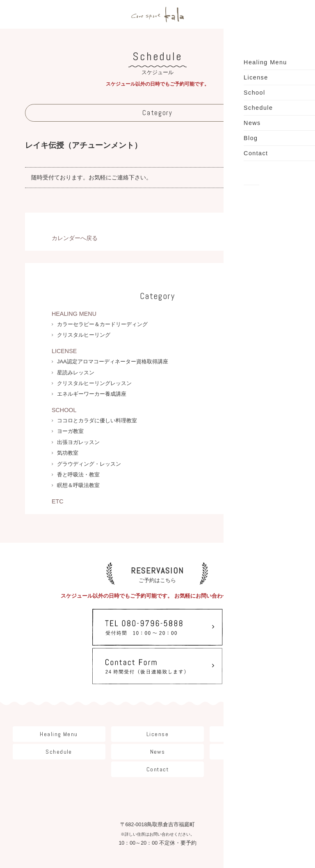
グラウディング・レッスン (89, 464)
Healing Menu (59, 694)
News (158, 712)
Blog (256, 712)
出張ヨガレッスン (78, 442)
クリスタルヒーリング (84, 335)
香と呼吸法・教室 (78, 475)
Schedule (59, 712)
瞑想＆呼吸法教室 (78, 485)
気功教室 (68, 453)
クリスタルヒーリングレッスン (94, 383)
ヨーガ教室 (70, 431)
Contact (157, 729)
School (256, 694)
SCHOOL (64, 410)
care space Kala (157, 14)
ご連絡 (120, 177)
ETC (58, 501)
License (157, 694)
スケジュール (157, 62)
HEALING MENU (74, 314)
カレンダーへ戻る (75, 238)
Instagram (157, 822)
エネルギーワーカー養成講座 (92, 394)
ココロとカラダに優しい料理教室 (97, 420)
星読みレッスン (76, 373)
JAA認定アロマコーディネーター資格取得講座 (113, 361)
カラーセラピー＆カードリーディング (102, 324)
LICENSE (64, 351)
